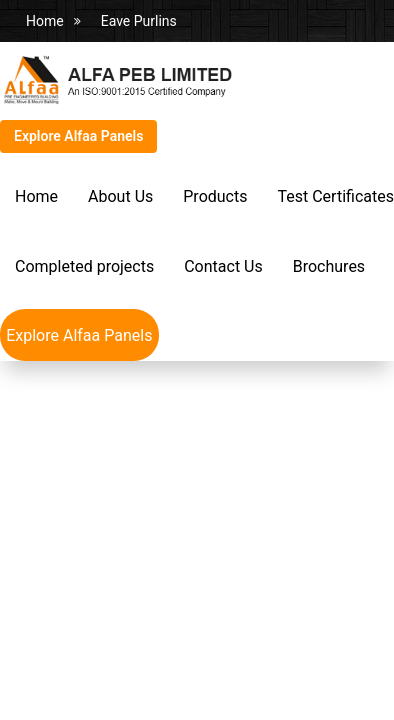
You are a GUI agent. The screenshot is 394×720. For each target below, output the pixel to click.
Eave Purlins (139, 21)
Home (45, 21)
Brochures (329, 266)
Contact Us (223, 266)
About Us (120, 196)
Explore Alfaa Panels (78, 136)
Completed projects (84, 266)
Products (215, 196)
